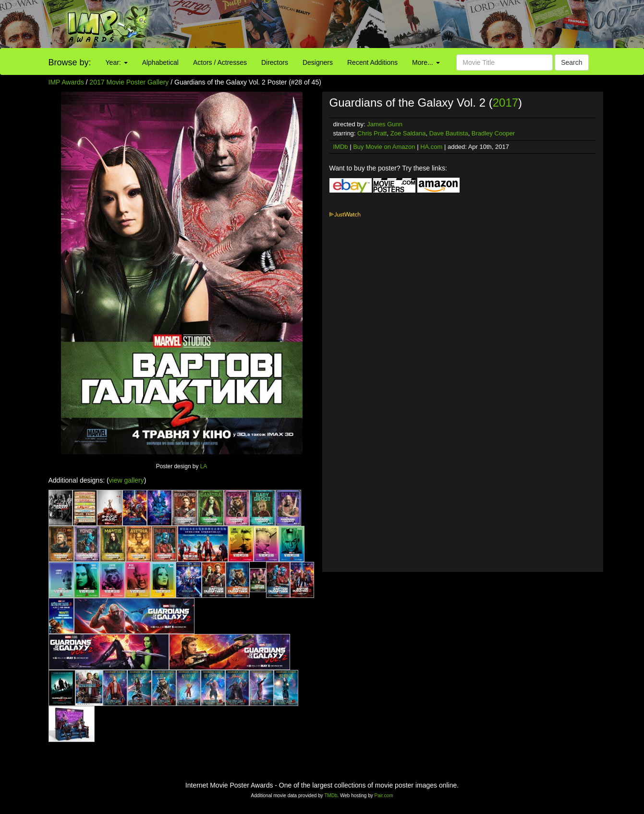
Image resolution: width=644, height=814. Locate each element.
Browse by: (70, 62)
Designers (318, 62)
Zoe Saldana (408, 133)
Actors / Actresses (220, 62)
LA (204, 466)
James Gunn (385, 124)
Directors (275, 62)
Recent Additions (372, 62)
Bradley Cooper (493, 133)
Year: (117, 62)
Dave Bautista (449, 133)
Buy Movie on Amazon (384, 147)
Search (571, 62)
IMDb (341, 147)
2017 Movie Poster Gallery (129, 82)
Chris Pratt (372, 133)
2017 (505, 103)
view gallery (127, 480)
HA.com (431, 147)
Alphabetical (160, 62)
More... (426, 62)
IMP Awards (66, 82)
